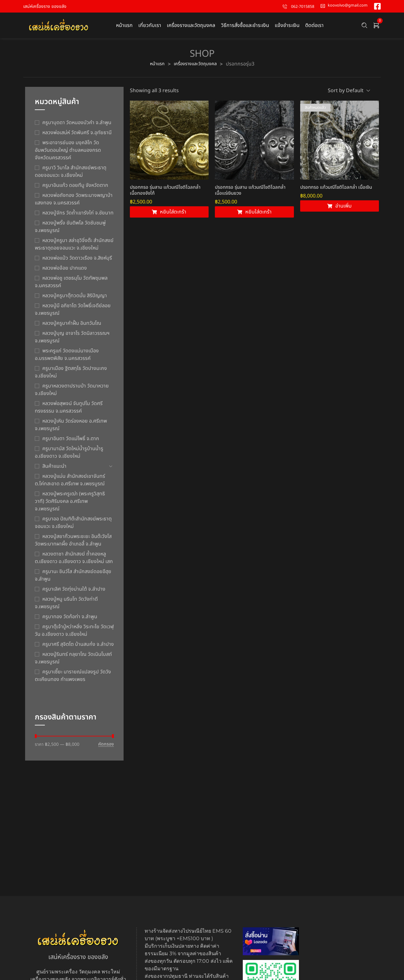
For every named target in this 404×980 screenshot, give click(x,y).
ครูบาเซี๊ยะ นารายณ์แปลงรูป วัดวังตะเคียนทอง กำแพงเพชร (73, 679)
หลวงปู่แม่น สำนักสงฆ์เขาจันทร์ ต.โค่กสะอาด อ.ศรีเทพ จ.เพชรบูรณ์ (70, 483)
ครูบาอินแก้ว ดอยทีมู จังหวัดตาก (75, 188)
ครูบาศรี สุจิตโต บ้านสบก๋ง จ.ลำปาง (78, 647)
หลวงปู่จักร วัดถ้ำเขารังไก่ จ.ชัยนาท (78, 216)
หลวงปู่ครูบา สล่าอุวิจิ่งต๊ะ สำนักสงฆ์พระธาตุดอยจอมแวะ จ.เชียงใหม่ (74, 247)
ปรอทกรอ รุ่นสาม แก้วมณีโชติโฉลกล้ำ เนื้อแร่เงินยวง (250, 196)
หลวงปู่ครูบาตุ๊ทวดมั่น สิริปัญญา (75, 299)
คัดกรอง (106, 748)
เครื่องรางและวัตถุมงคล (196, 67)
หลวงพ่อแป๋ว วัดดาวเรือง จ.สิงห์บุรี (77, 261)
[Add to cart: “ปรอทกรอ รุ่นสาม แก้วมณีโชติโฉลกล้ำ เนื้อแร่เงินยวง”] (254, 218)
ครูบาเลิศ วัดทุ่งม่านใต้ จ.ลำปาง (74, 592)
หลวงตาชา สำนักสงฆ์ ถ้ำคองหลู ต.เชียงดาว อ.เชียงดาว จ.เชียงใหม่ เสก (74, 561)
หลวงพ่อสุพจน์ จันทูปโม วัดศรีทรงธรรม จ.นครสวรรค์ (69, 410)
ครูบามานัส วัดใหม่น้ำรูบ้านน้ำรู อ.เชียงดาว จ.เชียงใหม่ (69, 456)
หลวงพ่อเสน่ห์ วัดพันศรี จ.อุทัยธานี (77, 136)
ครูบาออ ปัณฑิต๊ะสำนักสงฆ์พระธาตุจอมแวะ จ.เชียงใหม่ (73, 526)
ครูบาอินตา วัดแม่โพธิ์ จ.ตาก (71, 442)
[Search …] (364, 27)
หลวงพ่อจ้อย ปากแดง (65, 271)
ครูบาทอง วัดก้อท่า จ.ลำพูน (70, 620)
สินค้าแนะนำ (54, 469)
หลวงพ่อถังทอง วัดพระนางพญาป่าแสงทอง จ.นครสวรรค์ (74, 202)
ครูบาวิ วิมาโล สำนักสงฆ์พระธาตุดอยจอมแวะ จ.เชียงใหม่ (71, 175)
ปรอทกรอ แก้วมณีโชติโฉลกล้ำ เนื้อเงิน (336, 195)
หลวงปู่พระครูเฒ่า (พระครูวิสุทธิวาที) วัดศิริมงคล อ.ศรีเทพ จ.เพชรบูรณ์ (70, 504)
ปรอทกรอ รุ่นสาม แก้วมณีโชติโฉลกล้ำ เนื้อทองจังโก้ (165, 194)
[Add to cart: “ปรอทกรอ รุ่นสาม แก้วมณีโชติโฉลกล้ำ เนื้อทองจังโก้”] (169, 217)
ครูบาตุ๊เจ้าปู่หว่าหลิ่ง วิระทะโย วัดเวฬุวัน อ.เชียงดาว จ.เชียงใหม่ (74, 634)
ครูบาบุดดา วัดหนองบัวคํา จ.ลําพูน (77, 126)
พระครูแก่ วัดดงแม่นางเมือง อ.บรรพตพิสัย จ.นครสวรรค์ (67, 358)
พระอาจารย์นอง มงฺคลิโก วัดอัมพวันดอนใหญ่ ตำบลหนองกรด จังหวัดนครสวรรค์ (68, 153)
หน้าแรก (154, 67)
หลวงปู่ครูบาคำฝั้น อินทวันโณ (72, 326)
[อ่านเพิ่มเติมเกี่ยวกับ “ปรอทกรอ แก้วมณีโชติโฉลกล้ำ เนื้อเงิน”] (340, 214)
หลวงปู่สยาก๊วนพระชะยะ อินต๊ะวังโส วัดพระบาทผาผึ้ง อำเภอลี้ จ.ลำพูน (73, 543)
